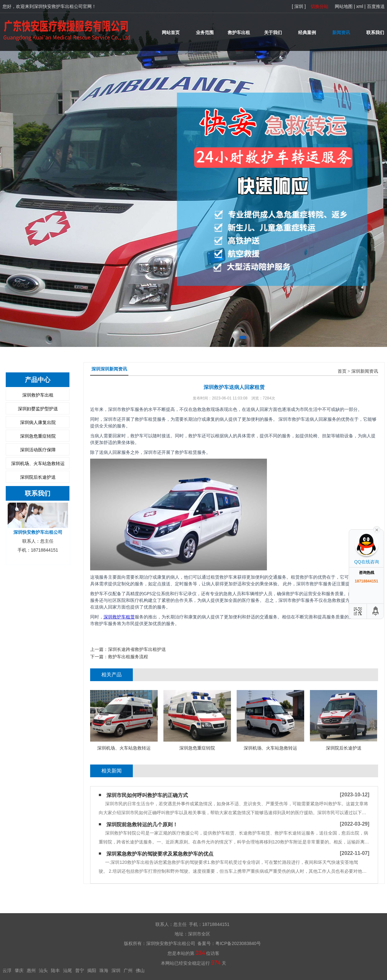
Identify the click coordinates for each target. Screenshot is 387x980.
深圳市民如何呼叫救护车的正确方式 (147, 795)
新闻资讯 (341, 32)
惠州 (31, 970)
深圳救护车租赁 (119, 617)
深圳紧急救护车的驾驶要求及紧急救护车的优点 (160, 854)
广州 (128, 970)
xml (360, 6)
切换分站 (319, 6)
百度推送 (376, 6)
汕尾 (68, 970)
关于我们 (273, 32)
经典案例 (307, 32)
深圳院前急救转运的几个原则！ (142, 825)
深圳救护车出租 (38, 395)
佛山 (140, 970)
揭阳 (92, 970)
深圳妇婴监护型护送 (38, 409)
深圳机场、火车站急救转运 (38, 463)
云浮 (7, 970)
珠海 (104, 970)
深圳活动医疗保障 (38, 450)
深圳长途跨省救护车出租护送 (137, 649)
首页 (342, 371)
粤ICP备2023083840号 (238, 943)
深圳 (116, 970)
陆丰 (55, 970)
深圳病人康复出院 (38, 422)
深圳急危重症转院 (38, 436)
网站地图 (344, 6)
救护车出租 (239, 32)
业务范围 (205, 32)
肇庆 (19, 970)
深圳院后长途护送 (38, 477)
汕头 (43, 970)
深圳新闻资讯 (365, 371)
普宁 (80, 970)
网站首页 (171, 32)
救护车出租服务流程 (128, 657)
